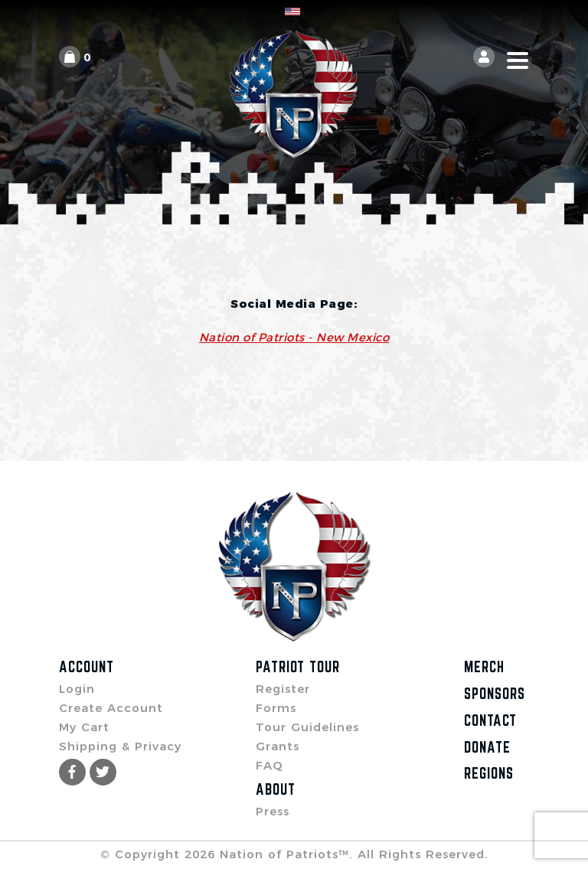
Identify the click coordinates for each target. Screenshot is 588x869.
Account (87, 667)
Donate (487, 747)
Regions (489, 773)
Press (273, 811)
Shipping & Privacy (120, 746)
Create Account (111, 708)
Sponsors (495, 694)
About (276, 789)
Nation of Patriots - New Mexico (294, 337)
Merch (484, 667)
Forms (276, 708)
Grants (278, 746)
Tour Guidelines (307, 727)
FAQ (269, 765)
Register (283, 689)
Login (77, 689)
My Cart (84, 727)
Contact (490, 720)
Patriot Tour (298, 667)
